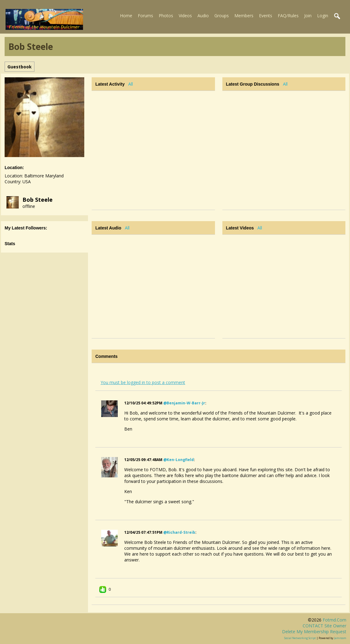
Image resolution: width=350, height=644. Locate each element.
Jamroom (340, 638)
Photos (166, 16)
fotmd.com (334, 620)
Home (126, 16)
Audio (203, 16)
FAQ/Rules (288, 16)
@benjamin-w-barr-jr (184, 403)
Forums (145, 16)
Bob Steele (38, 200)
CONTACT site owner (324, 626)
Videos (185, 16)
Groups (222, 16)
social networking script (300, 638)
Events (266, 16)
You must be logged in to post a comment (143, 382)
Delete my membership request (314, 632)
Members (244, 16)
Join (308, 16)
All (131, 84)
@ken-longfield (179, 460)
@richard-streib (179, 532)
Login (323, 16)
